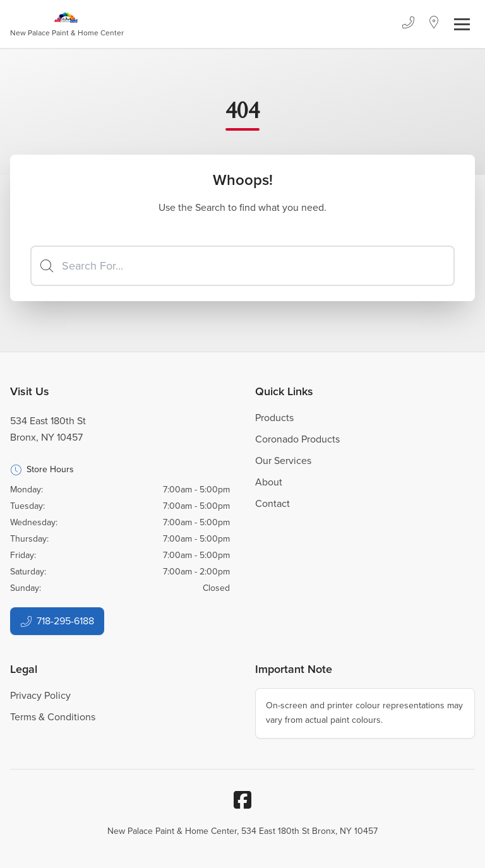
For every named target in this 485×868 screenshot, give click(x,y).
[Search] (242, 266)
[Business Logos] (67, 24)
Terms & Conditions (53, 717)
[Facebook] (242, 800)
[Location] (434, 24)
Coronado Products (297, 439)
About (269, 482)
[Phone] (408, 24)
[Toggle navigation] (462, 24)
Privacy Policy (40, 695)
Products (274, 418)
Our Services (283, 461)
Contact (272, 503)
